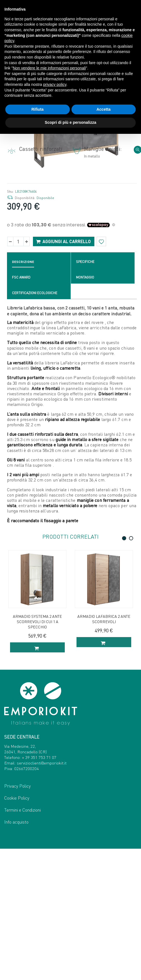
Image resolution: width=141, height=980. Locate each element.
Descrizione (23, 391)
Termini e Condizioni (22, 941)
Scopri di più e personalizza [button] (70, 122)
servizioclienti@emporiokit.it (42, 894)
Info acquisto (16, 953)
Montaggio (85, 407)
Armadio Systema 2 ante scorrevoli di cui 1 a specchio (37, 751)
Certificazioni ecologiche (35, 422)
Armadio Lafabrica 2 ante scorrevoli (104, 748)
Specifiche (85, 391)
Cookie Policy (17, 929)
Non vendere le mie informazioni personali (49, 68)
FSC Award (21, 407)
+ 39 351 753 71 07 (39, 889)
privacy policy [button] (55, 84)
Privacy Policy (17, 917)
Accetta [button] (103, 109)
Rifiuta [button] (37, 109)
